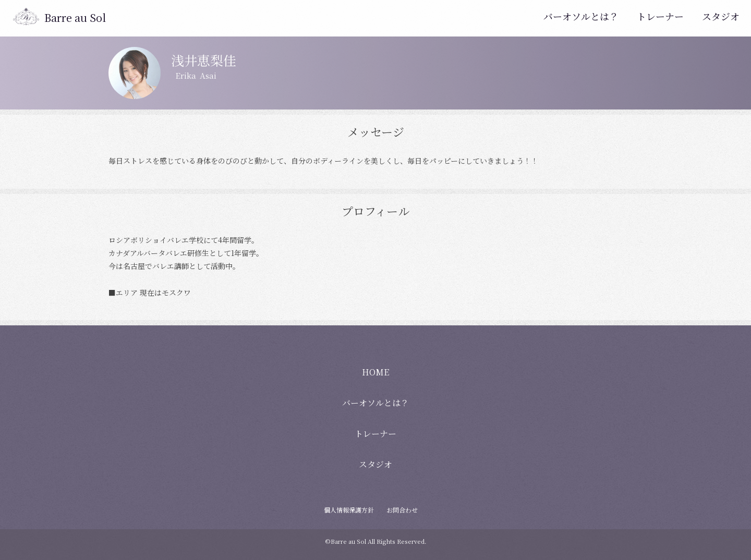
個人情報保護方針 (349, 510)
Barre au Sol (75, 17)
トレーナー (660, 16)
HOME (375, 372)
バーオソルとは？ (581, 16)
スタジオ (721, 16)
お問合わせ (402, 510)
